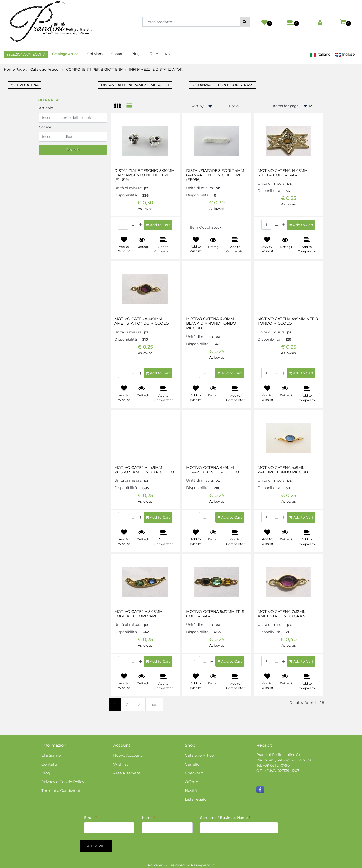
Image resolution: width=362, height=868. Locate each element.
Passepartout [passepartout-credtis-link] (202, 865)
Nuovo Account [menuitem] (127, 755)
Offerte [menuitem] (152, 54)
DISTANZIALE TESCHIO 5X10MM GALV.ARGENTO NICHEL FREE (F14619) (145, 175)
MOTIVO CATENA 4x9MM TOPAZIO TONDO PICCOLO (213, 470)
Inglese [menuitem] (345, 54)
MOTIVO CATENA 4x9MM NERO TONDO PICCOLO (288, 321)
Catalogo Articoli (45, 69)
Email (90, 818)
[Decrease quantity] (133, 225)
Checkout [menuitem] (194, 773)
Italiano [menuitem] (320, 54)
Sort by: (198, 106)
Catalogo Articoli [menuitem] (66, 54)
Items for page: (286, 106)
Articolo (46, 108)
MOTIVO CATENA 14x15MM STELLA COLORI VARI (283, 173)
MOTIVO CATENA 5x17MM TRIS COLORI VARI (215, 614)
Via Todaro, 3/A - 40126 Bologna (284, 760)
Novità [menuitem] (170, 54)
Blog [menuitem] (136, 54)
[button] (245, 22)
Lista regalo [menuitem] (196, 799)
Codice (45, 127)
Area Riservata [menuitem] (127, 773)
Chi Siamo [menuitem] (96, 54)
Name (148, 818)
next (154, 704)
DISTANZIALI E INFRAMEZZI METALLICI (135, 85)
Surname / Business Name (225, 818)
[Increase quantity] (140, 225)
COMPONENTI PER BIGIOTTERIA (95, 69)
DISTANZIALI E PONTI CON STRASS (222, 85)
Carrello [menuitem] (192, 764)
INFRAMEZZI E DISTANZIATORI (156, 69)
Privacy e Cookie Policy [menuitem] (63, 782)
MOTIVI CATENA (25, 85)
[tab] (120, 107)
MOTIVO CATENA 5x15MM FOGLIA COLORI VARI (139, 614)
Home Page (14, 69)
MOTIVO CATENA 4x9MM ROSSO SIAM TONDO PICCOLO (144, 470)
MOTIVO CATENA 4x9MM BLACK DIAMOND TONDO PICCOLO (211, 323)
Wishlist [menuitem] (121, 764)
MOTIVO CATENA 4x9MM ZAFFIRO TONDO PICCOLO (284, 470)
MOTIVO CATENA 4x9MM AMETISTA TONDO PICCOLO (142, 321)
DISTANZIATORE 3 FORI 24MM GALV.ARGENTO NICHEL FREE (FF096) (215, 175)
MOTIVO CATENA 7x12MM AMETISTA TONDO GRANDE (284, 614)
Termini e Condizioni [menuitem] (61, 791)
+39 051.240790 (276, 765)
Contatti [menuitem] (118, 54)
